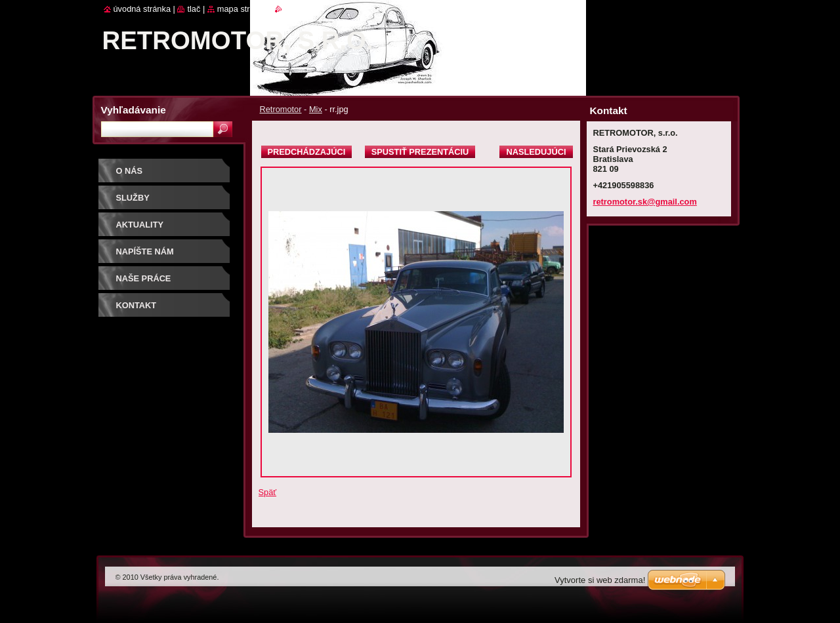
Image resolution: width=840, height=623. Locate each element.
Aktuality (140, 225)
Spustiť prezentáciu (420, 152)
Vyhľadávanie (134, 110)
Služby (133, 198)
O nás (130, 171)
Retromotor (281, 109)
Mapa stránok (243, 9)
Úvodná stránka (142, 9)
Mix (316, 109)
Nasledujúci (536, 152)
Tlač (194, 9)
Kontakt (136, 305)
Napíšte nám (145, 251)
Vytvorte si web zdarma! (600, 580)
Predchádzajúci (307, 152)
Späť (268, 492)
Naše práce (144, 278)
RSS (290, 9)
